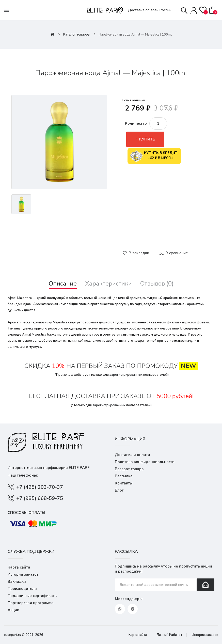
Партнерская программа (31, 603)
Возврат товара (129, 469)
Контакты (124, 483)
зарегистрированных (126, 375)
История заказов (23, 574)
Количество (136, 123)
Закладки (17, 582)
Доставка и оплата (132, 455)
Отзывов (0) (157, 284)
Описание (63, 284)
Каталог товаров (76, 35)
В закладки (139, 253)
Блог (119, 490)
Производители (22, 589)
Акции (13, 610)
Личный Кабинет (169, 635)
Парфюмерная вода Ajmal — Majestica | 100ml (135, 35)
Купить (147, 139)
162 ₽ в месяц (154, 156)
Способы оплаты (26, 513)
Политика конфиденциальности (145, 462)
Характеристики (108, 284)
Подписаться (205, 585)
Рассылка (124, 476)
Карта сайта (19, 567)
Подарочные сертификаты (33, 596)
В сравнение (177, 253)
